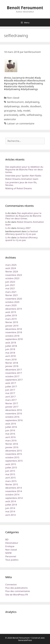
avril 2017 (10, 397)
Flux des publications (16, 588)
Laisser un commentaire (21, 123)
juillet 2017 (11, 386)
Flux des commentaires (18, 591)
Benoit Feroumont (25, 8)
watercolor (10, 119)
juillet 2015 (11, 467)
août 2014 (11, 501)
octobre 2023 (12, 278)
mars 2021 (11, 292)
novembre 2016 (14, 413)
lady (19, 111)
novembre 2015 (14, 454)
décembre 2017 (14, 370)
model (27, 111)
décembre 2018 (14, 329)
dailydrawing (32, 102)
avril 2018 (10, 356)
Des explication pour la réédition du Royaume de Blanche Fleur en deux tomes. (24, 170)
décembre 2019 (14, 309)
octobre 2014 (12, 495)
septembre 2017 (14, 380)
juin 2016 (10, 430)
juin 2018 (10, 349)
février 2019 (12, 322)
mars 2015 (11, 481)
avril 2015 (10, 478)
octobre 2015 (12, 457)
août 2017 (11, 383)
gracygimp (10, 111)
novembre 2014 (14, 491)
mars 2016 (11, 440)
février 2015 (12, 484)
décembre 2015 (14, 451)
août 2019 (11, 312)
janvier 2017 (12, 407)
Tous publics (12, 560)
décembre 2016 (14, 410)
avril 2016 (10, 437)
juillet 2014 (11, 505)
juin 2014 (10, 508)
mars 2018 (11, 359)
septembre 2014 (14, 498)
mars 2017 (11, 400)
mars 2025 (11, 265)
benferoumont (15, 102)
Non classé (13, 98)
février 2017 (12, 403)
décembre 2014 (14, 488)
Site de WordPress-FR (17, 595)
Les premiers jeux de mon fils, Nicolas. (21, 184)
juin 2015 (10, 471)
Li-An (8, 228)
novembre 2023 (14, 275)
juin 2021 (10, 285)
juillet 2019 (11, 315)
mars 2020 (11, 305)
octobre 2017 (12, 376)
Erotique (10, 546)
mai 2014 (10, 511)
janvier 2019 (12, 326)
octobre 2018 (12, 336)
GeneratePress (25, 640)
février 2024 (12, 272)
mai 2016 (10, 434)
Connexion (11, 584)
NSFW (8, 553)
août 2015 (11, 464)
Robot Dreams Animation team (22, 179)
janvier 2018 (12, 366)
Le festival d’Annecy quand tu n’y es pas (22, 233)
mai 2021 (10, 288)
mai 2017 (10, 393)
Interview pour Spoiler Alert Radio (23, 176)
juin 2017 (10, 390)
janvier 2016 (12, 447)
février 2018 (12, 363)
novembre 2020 (14, 299)
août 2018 (11, 343)
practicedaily (11, 115)
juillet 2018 (11, 346)
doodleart (36, 106)
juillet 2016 (11, 427)
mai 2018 (10, 353)
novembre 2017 (14, 373)
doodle (25, 106)
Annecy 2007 (24, 228)
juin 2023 (10, 282)
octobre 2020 (12, 302)
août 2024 (11, 268)
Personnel (11, 556)
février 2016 (12, 444)
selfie (22, 115)
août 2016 (11, 424)
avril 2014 (10, 515)
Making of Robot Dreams (19, 188)
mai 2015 (10, 474)
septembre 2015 (14, 461)
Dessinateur (12, 543)
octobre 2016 (12, 417)
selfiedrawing (34, 115)
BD (7, 539)
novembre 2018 (14, 332)
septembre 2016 (14, 420)
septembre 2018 (14, 339)
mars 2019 (11, 319)
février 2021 (12, 295)
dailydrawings (12, 106)
